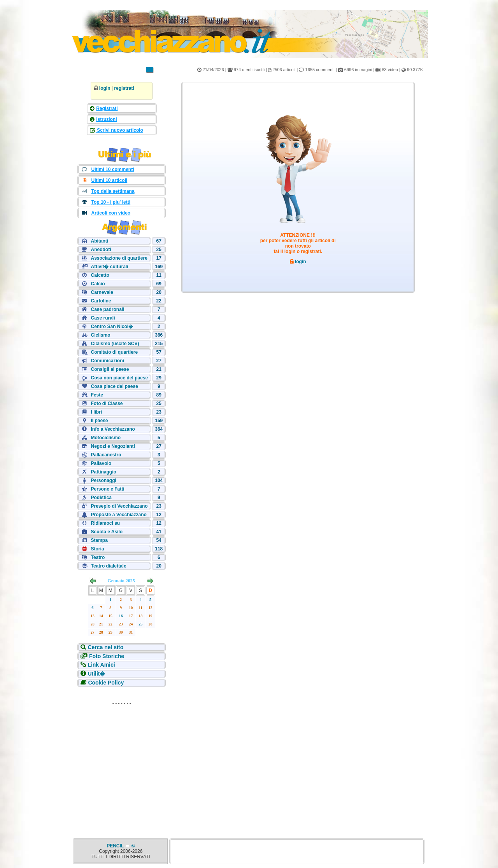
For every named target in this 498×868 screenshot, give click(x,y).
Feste (97, 395)
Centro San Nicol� (112, 327)
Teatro (98, 557)
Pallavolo (101, 463)
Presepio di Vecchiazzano (119, 506)
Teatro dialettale (108, 566)
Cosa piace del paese (114, 386)
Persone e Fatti (107, 489)
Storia (97, 549)
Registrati (107, 108)
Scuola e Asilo (107, 532)
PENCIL (116, 846)
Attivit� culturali (109, 267)
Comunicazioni (107, 361)
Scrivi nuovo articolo (119, 130)
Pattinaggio (103, 472)
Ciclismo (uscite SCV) (115, 344)
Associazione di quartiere (119, 258)
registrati (124, 88)
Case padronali (107, 309)
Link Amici (101, 665)
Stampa (99, 540)
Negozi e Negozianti (113, 446)
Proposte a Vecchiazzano (118, 515)
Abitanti (99, 241)
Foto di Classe (107, 403)
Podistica (101, 498)
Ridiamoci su (105, 523)
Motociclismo (106, 438)
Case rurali (103, 318)
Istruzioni (106, 119)
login (105, 88)
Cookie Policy (106, 683)
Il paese (99, 421)
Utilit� (96, 674)
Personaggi (103, 480)
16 (121, 616)
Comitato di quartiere (114, 352)
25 (140, 624)
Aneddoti (101, 250)
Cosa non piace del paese (119, 378)
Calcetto (100, 275)
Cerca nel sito (105, 647)
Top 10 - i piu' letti (111, 202)
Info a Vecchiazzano (113, 429)
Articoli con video (111, 213)
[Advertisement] (122, 757)
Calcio (98, 284)
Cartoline (101, 301)
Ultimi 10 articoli (109, 180)
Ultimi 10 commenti (112, 169)
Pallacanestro (106, 455)
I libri (96, 412)
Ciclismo (100, 335)
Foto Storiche (107, 656)
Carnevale (102, 292)
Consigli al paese (110, 369)
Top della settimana (113, 191)
